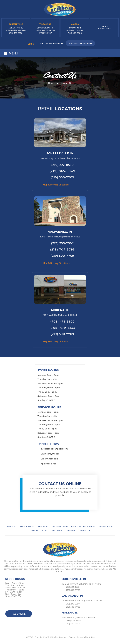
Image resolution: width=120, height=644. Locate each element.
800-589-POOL (57, 43)
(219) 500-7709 (62, 177)
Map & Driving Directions (56, 185)
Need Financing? (105, 28)
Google (26, 604)
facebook (8, 604)
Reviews (71, 531)
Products (43, 526)
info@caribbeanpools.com (54, 449)
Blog (44, 531)
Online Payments (50, 454)
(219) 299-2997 (45, 33)
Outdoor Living (60, 526)
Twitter (14, 604)
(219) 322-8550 (16, 33)
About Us (11, 526)
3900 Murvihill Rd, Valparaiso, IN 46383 (60, 237)
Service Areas (106, 526)
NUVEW (29, 637)
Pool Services (27, 526)
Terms (72, 637)
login (31, 44)
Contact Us (85, 531)
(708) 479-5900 (75, 33)
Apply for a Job (49, 464)
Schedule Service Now (80, 43)
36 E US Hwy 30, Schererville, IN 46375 (60, 158)
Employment (57, 531)
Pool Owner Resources (83, 526)
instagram (20, 604)
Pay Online (19, 614)
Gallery (34, 531)
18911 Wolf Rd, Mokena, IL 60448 (60, 315)
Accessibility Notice (86, 637)
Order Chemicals (49, 459)
